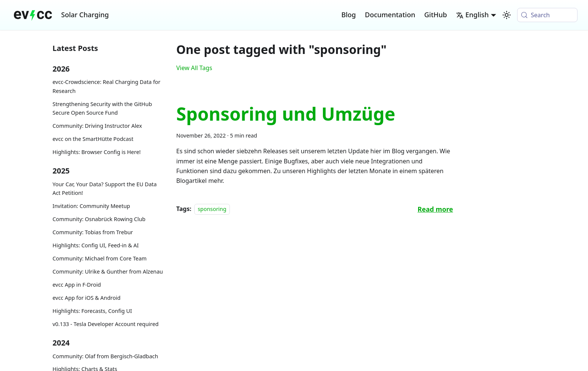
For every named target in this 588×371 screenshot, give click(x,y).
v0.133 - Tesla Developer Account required (106, 324)
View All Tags (194, 68)
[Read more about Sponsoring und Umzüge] (435, 209)
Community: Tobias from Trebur (93, 232)
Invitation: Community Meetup (91, 206)
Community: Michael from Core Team (100, 258)
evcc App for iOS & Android (86, 298)
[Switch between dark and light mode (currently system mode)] (507, 15)
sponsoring (212, 209)
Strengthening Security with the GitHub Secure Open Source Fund (102, 108)
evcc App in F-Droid (77, 285)
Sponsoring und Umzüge (286, 114)
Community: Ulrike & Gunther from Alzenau (108, 272)
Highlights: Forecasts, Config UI (92, 311)
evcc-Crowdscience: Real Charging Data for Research (106, 86)
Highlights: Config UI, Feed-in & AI (96, 245)
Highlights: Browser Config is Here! (97, 152)
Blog (349, 15)
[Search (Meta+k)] (547, 15)
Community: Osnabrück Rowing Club (99, 219)
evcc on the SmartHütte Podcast (93, 139)
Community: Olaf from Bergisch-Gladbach (105, 356)
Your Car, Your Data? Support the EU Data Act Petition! (105, 189)
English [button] (472, 15)
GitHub (436, 15)
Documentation (390, 15)
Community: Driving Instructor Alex (97, 126)
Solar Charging (85, 15)
